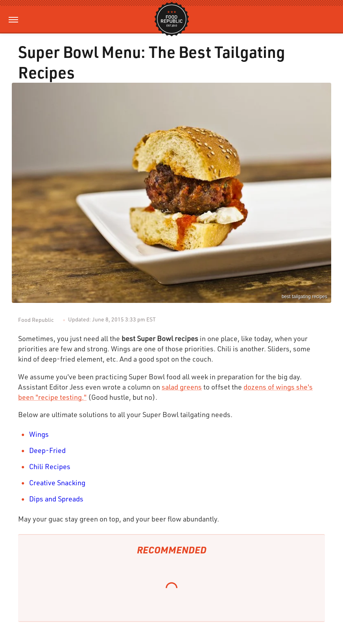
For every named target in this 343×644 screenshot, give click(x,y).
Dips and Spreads (56, 499)
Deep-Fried (47, 450)
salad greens (182, 387)
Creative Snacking (57, 483)
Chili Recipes (50, 466)
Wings (39, 434)
